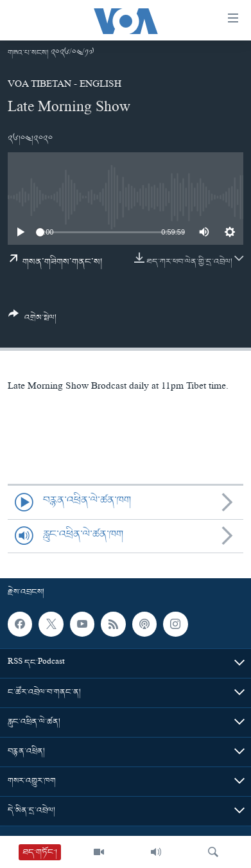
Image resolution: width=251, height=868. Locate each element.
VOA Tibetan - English (65, 85)
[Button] (32, 321)
